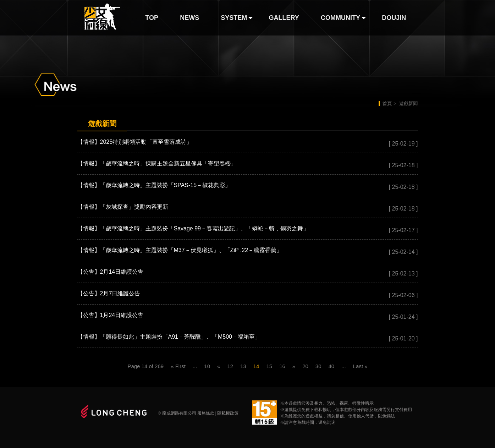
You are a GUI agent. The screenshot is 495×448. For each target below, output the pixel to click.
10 (207, 366)
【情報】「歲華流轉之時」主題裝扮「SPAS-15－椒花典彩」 (154, 185)
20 (305, 366)
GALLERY (284, 18)
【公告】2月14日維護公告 (111, 272)
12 (230, 366)
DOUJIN (394, 18)
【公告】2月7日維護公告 (109, 293)
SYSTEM (234, 18)
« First (178, 366)
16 (282, 366)
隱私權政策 (228, 413)
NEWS (189, 18)
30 (318, 366)
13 (243, 366)
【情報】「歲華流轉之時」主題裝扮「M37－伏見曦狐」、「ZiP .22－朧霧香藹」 (180, 250)
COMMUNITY (340, 18)
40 (332, 366)
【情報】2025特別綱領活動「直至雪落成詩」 (135, 142)
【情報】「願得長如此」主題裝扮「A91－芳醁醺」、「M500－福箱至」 (169, 337)
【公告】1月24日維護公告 (111, 315)
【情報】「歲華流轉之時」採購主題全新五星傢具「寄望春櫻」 (157, 163)
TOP (152, 18)
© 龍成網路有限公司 (177, 413)
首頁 (387, 103)
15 (269, 366)
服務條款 (206, 413)
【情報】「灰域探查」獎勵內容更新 (123, 207)
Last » (360, 366)
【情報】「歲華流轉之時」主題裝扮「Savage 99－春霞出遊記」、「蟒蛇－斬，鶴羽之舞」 (193, 228)
